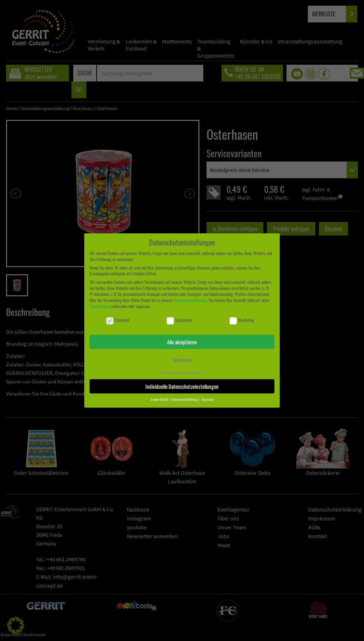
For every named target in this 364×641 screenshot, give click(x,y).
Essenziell (118, 320)
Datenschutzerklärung (190, 300)
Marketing (242, 320)
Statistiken (180, 320)
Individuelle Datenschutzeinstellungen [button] (182, 386)
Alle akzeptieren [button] (182, 342)
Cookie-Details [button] (160, 399)
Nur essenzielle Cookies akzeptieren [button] (182, 373)
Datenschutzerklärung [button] (185, 399)
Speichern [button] (182, 360)
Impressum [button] (207, 399)
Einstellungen (100, 306)
